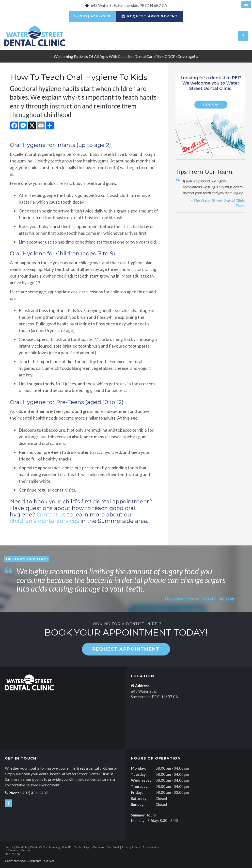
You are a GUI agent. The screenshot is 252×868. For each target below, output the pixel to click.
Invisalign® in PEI (60, 847)
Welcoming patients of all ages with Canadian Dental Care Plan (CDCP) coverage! (124, 56)
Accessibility (151, 847)
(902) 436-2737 (94, 16)
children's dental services (44, 521)
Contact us (51, 515)
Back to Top (12, 854)
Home (9, 847)
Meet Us (22, 847)
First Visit (113, 847)
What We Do (38, 847)
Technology (82, 847)
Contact (26, 850)
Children (98, 847)
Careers (13, 850)
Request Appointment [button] (152, 16)
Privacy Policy (131, 847)
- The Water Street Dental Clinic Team (198, 599)
